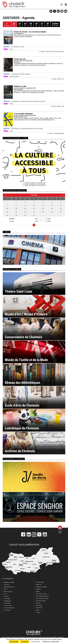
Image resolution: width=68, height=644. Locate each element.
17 (34, 209)
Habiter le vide (20, 86)
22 (16, 212)
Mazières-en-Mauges (41, 587)
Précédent (7, 24)
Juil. (14, 24)
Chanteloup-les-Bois (9, 587)
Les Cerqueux (7, 610)
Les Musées (23, 101)
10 (34, 205)
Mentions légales (6, 637)
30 (25, 215)
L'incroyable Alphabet (23, 114)
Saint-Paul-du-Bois (14, 77)
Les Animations (15, 47)
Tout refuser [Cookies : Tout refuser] (25, 642)
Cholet (11, 49)
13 (61, 205)
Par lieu (12, 221)
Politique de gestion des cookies (34, 637)
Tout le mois (55, 24)
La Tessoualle (7, 603)
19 (52, 209)
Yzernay (38, 612)
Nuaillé (38, 591)
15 (16, 209)
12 (52, 205)
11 (43, 205)
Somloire (38, 603)
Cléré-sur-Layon (8, 592)
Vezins (38, 610)
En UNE (22, 47)
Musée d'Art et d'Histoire (33, 101)
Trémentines (39, 608)
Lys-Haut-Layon (40, 582)
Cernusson (6, 585)
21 (7, 212)
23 (25, 212)
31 (34, 215)
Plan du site (46, 637)
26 (52, 212)
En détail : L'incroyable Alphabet (56, 133)
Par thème (12, 219)
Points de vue (20, 59)
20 (61, 209)
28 (7, 215)
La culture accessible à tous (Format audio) (34, 184)
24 (34, 212)
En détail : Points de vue (58, 79)
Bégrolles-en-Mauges (9, 582)
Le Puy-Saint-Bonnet (9, 608)
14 (7, 209)
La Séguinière (7, 601)
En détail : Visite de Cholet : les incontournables (52, 52)
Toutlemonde (39, 605)
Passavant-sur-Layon (41, 594)
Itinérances (28, 74)
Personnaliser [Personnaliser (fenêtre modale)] (35, 642)
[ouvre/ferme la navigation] (66, 5)
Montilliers (38, 589)
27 (61, 212)
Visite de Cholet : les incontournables (30, 32)
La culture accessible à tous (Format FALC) (34, 185)
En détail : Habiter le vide (58, 106)
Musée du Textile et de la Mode (35, 129)
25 (43, 212)
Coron (5, 594)
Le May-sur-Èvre (8, 605)
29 (16, 215)
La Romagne (7, 599)
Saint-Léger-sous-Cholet (42, 598)
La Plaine (6, 596)
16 (25, 209)
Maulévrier (39, 585)
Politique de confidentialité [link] (51, 642)
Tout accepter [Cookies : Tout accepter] (14, 642)
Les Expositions (15, 74)
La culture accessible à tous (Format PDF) (34, 183)
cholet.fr (17, 4)
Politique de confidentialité (18, 637)
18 (43, 209)
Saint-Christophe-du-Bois (42, 596)
